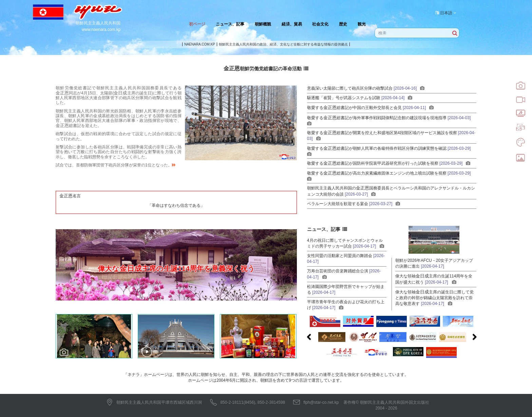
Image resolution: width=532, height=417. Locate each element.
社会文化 (320, 24)
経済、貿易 (292, 24)
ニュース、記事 (230, 24)
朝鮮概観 (263, 24)
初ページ (197, 24)
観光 (362, 24)
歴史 (343, 24)
